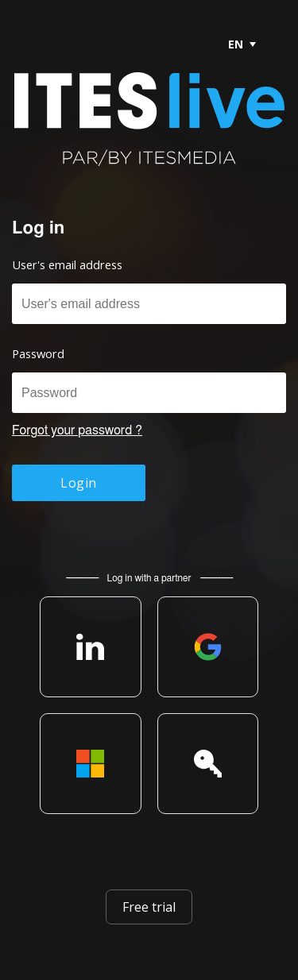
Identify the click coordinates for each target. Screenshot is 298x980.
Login (78, 483)
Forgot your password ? (77, 430)
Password (38, 353)
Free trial (149, 907)
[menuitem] (242, 44)
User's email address (67, 264)
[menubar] (235, 44)
